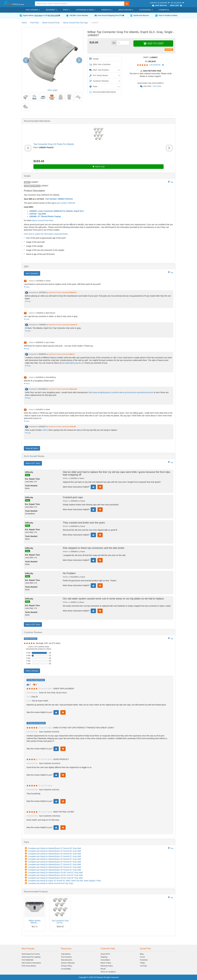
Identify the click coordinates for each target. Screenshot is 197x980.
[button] (27, 60)
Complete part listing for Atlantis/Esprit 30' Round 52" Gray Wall (54, 867)
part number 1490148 (66, 203)
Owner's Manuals (68, 963)
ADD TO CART (153, 43)
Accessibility (66, 969)
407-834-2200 (54, 15)
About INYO (105, 954)
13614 (45, 430)
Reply (27, 287)
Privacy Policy (67, 966)
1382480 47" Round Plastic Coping (45, 216)
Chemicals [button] (107, 10)
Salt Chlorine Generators (31, 963)
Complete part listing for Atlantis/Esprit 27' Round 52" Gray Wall (54, 864)
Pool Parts (35, 23)
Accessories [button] (146, 10)
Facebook (144, 960)
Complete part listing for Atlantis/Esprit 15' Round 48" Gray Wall (54, 851)
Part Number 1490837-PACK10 (59, 199)
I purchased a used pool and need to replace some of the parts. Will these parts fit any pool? (62, 284)
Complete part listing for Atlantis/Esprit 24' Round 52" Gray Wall (54, 862)
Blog (142, 954)
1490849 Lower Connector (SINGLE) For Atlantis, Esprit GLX (56, 211)
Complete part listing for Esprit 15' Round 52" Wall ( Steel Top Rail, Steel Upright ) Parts (64, 881)
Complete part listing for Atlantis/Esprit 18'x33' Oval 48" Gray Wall (55, 878)
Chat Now (38, 15)
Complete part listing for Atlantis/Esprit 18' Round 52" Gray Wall (54, 859)
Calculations (66, 954)
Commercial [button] (164, 10)
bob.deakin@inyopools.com (73, 363)
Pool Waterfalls (28, 960)
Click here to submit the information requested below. (46, 234)
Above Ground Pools (51, 23)
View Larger (53, 90)
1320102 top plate (38, 214)
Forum (143, 957)
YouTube (143, 966)
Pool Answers (66, 957)
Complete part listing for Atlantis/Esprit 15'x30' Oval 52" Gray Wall (55, 873)
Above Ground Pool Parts (43, 220)
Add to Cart (99, 167)
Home (24, 23)
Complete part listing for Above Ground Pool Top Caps (51, 883)
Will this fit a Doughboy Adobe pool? (39, 381)
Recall (103, 969)
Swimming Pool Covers (31, 954)
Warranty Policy (107, 966)
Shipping (104, 957)
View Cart (176, 6)
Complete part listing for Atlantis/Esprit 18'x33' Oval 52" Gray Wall (55, 875)
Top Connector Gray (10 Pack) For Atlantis (54, 144)
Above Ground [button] (126, 10)
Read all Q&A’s (32, 448)
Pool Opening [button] (33, 10)
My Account (177, 3)
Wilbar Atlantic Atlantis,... (35, 922)
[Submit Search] (127, 4)
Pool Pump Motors (29, 966)
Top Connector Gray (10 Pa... (60, 922)
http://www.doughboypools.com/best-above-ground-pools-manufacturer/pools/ (121, 392)
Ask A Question (32, 273)
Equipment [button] (51, 10)
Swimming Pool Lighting (31, 957)
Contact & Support (160, 3)
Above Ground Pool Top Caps (75, 23)
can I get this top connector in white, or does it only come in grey (51, 316)
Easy (28, 475)
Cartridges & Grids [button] (86, 10)
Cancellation (105, 960)
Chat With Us (159, 6)
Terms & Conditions (108, 972)
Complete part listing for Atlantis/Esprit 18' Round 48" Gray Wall (54, 854)
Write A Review (32, 671)
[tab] (98, 121)
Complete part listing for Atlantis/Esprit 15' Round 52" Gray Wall (54, 856)
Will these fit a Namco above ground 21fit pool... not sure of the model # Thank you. (59, 346)
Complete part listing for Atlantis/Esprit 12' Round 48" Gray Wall (54, 848)
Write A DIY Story (33, 463)
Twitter (143, 963)
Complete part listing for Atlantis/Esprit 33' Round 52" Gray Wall (54, 870)
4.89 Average (155, 65)
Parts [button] (66, 10)
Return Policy (106, 963)
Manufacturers (67, 960)
